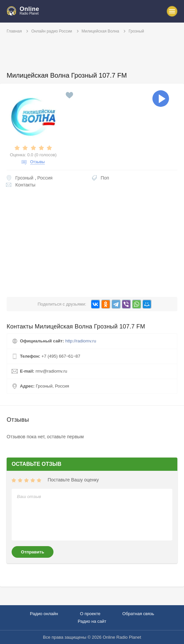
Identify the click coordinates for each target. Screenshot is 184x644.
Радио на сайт (92, 621)
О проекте (90, 614)
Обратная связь (138, 614)
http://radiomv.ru (81, 341)
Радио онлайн (44, 614)
